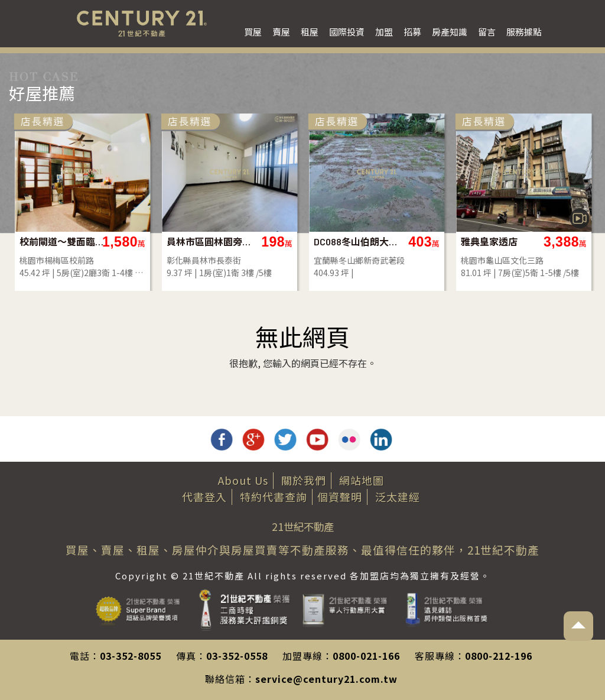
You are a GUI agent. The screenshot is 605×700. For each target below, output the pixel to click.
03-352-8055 (131, 656)
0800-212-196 (499, 656)
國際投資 (347, 32)
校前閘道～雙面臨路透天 (432, 242)
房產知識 (450, 32)
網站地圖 (362, 480)
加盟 (384, 32)
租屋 (310, 32)
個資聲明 (340, 497)
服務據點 (524, 32)
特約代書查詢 (274, 497)
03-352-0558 (237, 656)
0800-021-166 (366, 656)
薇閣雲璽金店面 (275, 242)
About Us (243, 480)
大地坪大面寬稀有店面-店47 (138, 242)
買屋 (253, 32)
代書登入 (204, 497)
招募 (412, 32)
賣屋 (281, 32)
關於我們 (304, 480)
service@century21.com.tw (326, 679)
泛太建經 (398, 497)
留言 (487, 32)
